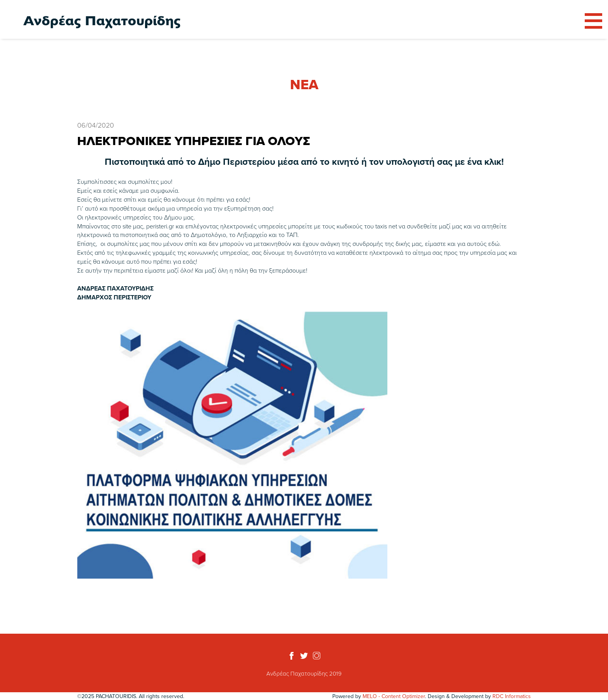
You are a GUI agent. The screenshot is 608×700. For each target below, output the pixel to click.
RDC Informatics (512, 696)
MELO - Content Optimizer (394, 696)
